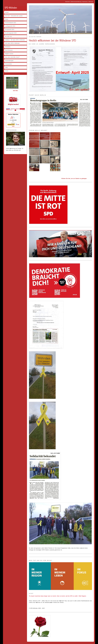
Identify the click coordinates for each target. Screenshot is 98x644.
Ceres (7, 19)
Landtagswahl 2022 (10, 26)
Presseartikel (8, 64)
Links (6, 67)
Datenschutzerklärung (76, 2)
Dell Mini (15, 91)
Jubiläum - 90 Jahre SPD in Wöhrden (15, 40)
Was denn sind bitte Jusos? (12, 57)
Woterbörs (8, 47)
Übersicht (91, 2)
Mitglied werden (9, 54)
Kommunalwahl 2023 (10, 23)
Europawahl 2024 (10, 30)
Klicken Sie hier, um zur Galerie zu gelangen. (74, 179)
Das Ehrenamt (9, 50)
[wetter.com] (11, 125)
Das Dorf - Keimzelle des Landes (14, 16)
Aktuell (7, 12)
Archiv (7, 71)
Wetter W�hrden (13, 114)
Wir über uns (8, 36)
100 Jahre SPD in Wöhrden (12, 43)
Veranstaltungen (9, 61)
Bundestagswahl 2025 (11, 33)
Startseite (67, 2)
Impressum (85, 2)
